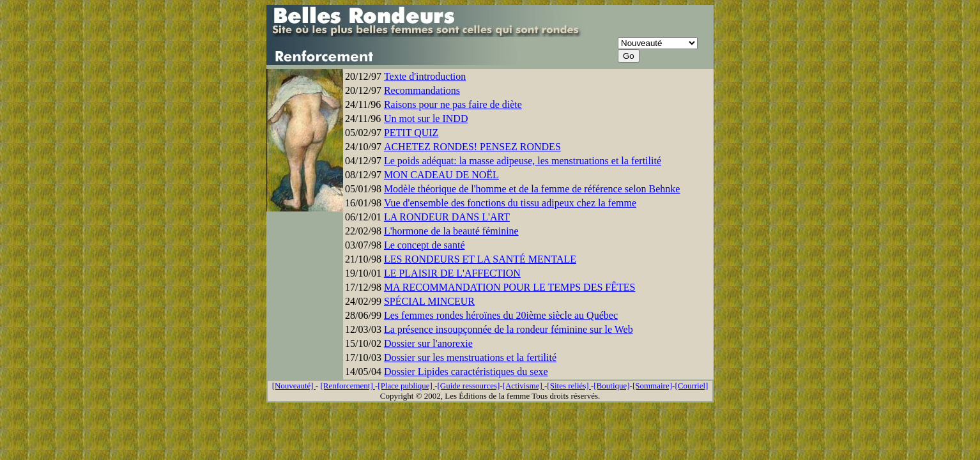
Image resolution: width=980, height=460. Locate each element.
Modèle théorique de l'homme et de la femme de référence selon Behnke (532, 189)
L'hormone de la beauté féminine (451, 231)
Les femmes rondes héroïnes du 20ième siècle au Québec (501, 315)
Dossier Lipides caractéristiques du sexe (466, 372)
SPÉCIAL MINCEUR (429, 301)
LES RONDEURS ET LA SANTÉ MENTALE (480, 259)
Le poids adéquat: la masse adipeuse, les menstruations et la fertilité (523, 161)
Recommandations (422, 90)
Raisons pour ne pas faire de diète (453, 104)
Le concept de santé (425, 245)
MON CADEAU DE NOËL (441, 175)
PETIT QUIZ (411, 133)
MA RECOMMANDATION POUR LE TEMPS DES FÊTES (510, 287)
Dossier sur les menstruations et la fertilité (470, 357)
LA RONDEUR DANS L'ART (447, 217)
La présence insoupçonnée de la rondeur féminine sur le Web (509, 329)
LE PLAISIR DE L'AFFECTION (452, 273)
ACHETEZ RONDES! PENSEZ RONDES (472, 147)
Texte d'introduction (425, 76)
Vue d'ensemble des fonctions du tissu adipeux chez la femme (510, 203)
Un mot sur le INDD (426, 119)
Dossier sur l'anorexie (428, 343)
